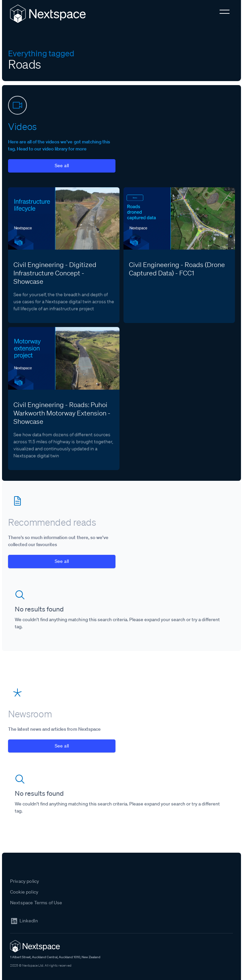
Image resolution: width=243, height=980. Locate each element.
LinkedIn (29, 921)
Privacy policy (25, 881)
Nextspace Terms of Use (36, 903)
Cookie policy (24, 892)
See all (62, 166)
